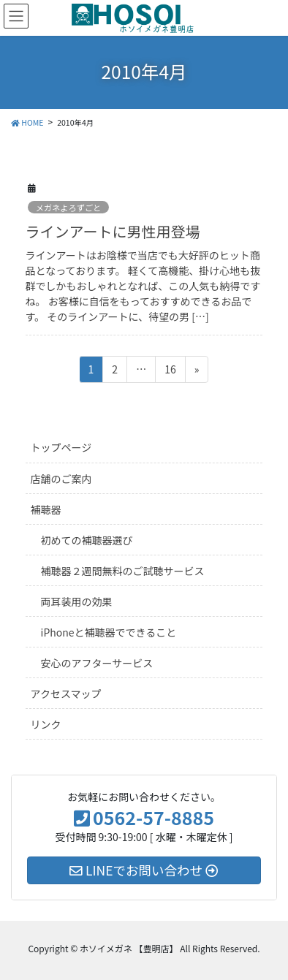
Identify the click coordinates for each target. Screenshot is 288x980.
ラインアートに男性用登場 (113, 231)
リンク (46, 724)
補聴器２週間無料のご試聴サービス (123, 571)
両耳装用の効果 (77, 601)
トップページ (61, 447)
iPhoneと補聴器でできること (109, 632)
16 (170, 372)
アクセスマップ (66, 694)
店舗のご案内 (61, 479)
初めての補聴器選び (87, 540)
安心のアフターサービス (97, 663)
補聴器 (46, 509)
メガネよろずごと (69, 208)
